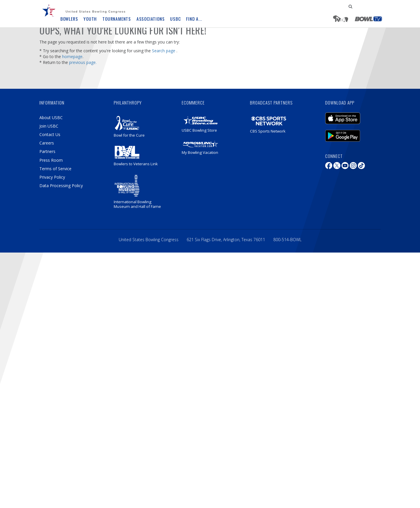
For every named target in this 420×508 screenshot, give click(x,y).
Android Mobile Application (343, 136)
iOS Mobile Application (343, 118)
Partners (47, 151)
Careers (47, 143)
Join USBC (49, 126)
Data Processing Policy (61, 186)
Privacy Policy (52, 177)
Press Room (51, 160)
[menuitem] (52, 15)
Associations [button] (151, 19)
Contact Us (50, 134)
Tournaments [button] (117, 19)
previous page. (83, 62)
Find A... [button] (194, 19)
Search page (164, 51)
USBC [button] (175, 19)
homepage (72, 56)
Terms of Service (55, 169)
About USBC (51, 118)
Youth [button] (90, 19)
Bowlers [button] (69, 19)
